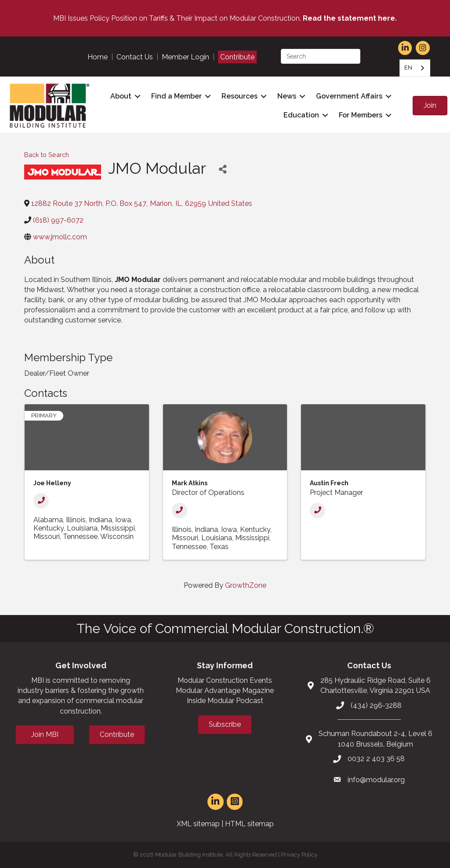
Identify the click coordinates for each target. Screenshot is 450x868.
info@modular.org (376, 780)
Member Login (185, 57)
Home (98, 57)
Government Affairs (349, 96)
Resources (240, 96)
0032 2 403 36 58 (376, 759)
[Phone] (41, 501)
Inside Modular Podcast (225, 701)
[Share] (223, 170)
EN (408, 68)
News (287, 96)
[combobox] (415, 68)
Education (301, 115)
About (121, 96)
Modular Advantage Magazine (225, 690)
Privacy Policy (299, 855)
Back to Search (47, 155)
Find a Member (176, 96)
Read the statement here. (350, 18)
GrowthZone (246, 585)
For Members (361, 115)
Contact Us (135, 57)
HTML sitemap (249, 824)
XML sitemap (198, 824)
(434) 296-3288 (376, 705)
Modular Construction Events (225, 680)
